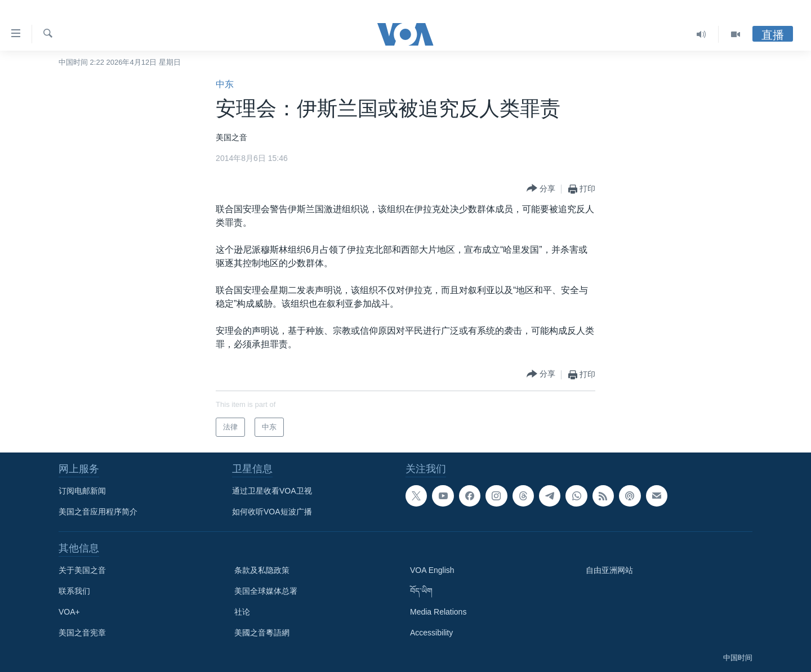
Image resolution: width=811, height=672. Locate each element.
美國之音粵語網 (262, 633)
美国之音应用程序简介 (98, 512)
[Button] (541, 189)
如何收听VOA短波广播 (272, 512)
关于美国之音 (82, 570)
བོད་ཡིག (421, 591)
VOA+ (69, 612)
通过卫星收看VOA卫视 (272, 491)
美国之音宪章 (82, 633)
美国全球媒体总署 (266, 591)
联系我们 (74, 591)
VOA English (432, 570)
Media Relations (438, 612)
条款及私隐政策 (262, 570)
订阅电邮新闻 (82, 491)
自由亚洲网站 (609, 570)
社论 (242, 612)
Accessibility (431, 633)
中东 (225, 84)
